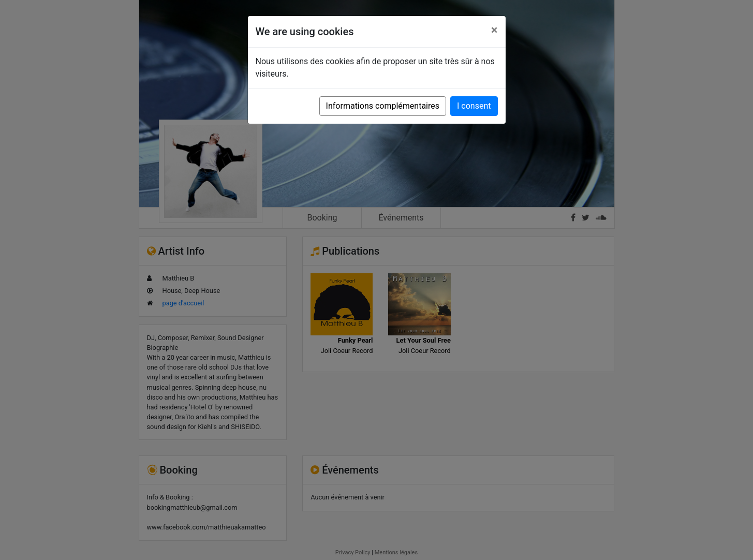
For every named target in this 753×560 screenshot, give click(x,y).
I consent (474, 106)
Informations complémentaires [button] (383, 106)
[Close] (494, 30)
